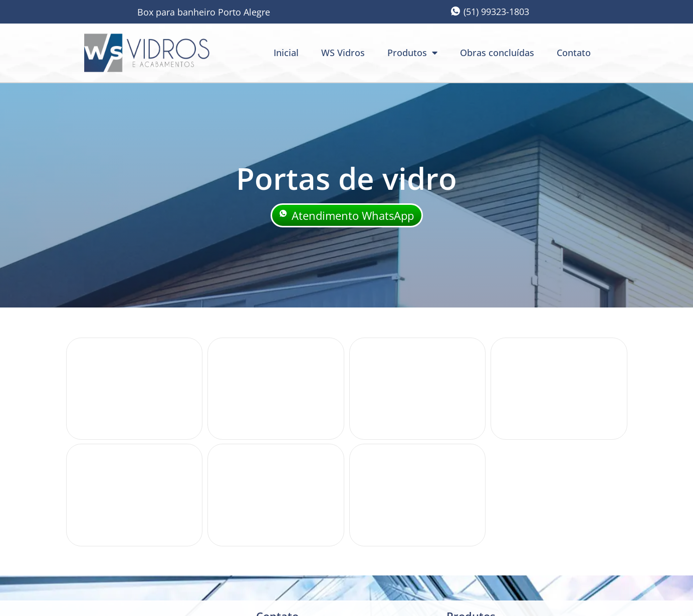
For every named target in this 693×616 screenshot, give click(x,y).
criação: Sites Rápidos (537, 600)
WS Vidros (343, 53)
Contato (574, 53)
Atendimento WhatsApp (347, 216)
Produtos (412, 53)
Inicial (286, 53)
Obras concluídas (497, 53)
